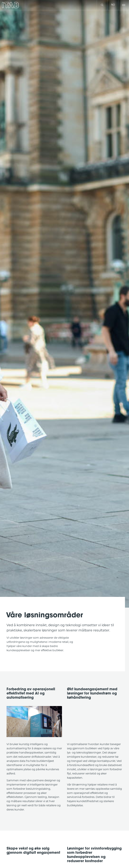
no (113, 5)
